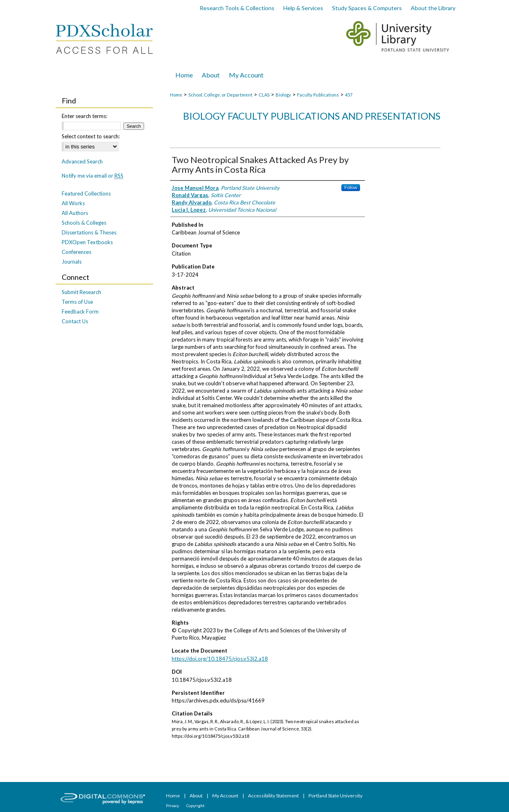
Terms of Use (77, 302)
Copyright (195, 806)
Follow (351, 187)
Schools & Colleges (84, 223)
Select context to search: (91, 136)
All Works (73, 203)
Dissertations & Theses (89, 232)
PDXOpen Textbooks (87, 242)
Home (176, 95)
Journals (72, 262)
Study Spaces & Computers (367, 8)
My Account (226, 796)
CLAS (264, 95)
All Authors (75, 213)
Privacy (173, 806)
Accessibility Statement (274, 796)
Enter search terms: (84, 116)
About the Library (433, 8)
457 (349, 95)
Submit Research (81, 292)
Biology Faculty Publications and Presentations (312, 116)
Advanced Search (82, 161)
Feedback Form (80, 311)
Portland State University (335, 796)
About (196, 796)
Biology (283, 95)
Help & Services (303, 8)
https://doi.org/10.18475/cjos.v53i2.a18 (220, 659)
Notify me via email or (93, 176)
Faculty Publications (318, 95)
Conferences (77, 252)
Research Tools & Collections (237, 8)
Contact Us (75, 321)
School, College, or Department (220, 95)
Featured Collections (86, 193)
